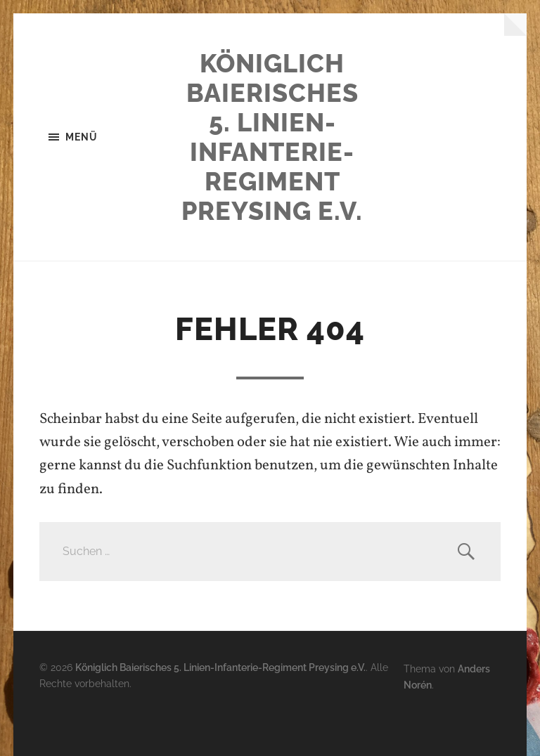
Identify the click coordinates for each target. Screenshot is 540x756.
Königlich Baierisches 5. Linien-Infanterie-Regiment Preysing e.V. (272, 137)
